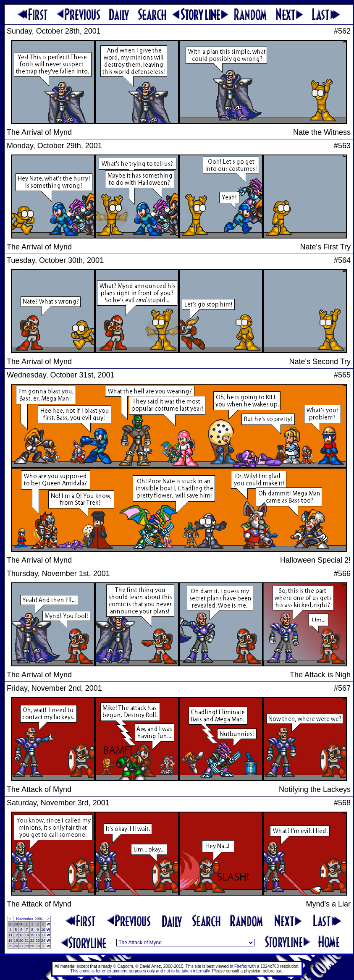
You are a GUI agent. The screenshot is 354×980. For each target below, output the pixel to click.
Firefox (241, 966)
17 (43, 935)
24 (43, 941)
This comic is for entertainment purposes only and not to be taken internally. (141, 971)
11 (10, 935)
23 (38, 941)
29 (16, 924)
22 (32, 941)
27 (21, 946)
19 (16, 941)
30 (21, 924)
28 (10, 924)
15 (32, 935)
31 (27, 924)
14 (27, 935)
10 (43, 930)
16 (38, 935)
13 (21, 935)
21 (27, 941)
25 (10, 946)
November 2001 (29, 919)
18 (10, 941)
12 (16, 935)
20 (21, 941)
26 (16, 946)
